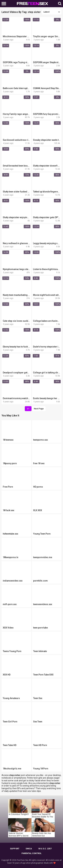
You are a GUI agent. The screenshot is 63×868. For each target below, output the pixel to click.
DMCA (29, 849)
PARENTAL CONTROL (31, 853)
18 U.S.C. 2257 (45, 849)
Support (15, 849)
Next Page (39, 409)
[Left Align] (5, 4)
